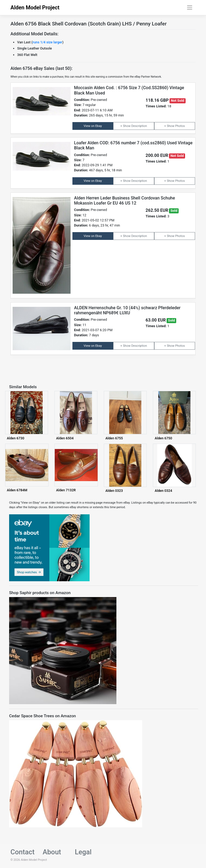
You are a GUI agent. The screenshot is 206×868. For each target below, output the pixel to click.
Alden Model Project (35, 7)
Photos (180, 126)
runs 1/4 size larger (47, 42)
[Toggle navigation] (190, 7)
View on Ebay (93, 126)
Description (139, 126)
